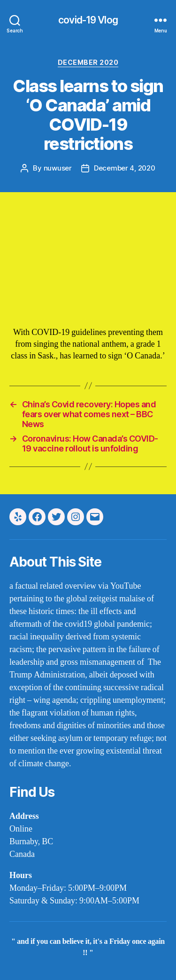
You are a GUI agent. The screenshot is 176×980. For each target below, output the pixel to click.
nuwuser (58, 168)
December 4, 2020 (125, 168)
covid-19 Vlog (88, 20)
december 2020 (88, 62)
